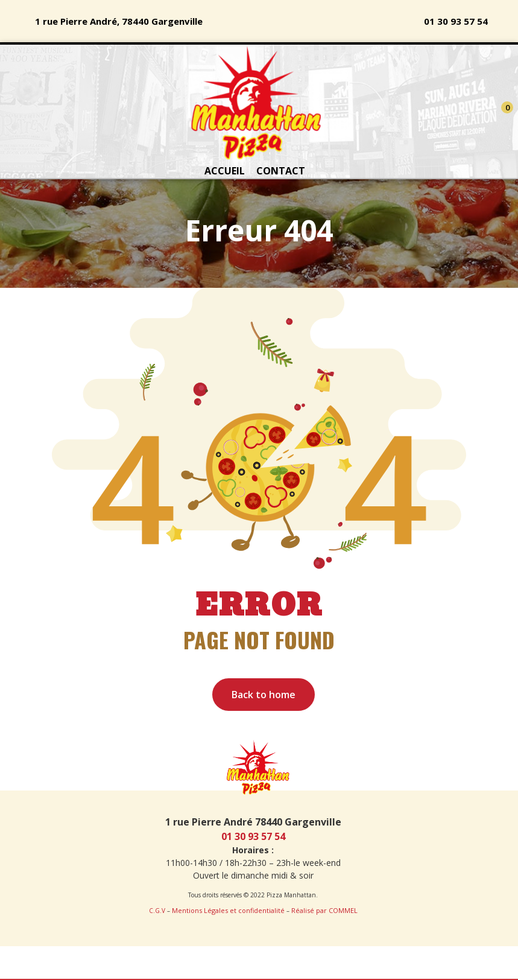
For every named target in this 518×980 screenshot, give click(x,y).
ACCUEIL (225, 171)
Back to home (264, 695)
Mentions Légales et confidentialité (228, 910)
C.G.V (157, 911)
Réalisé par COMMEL (324, 910)
